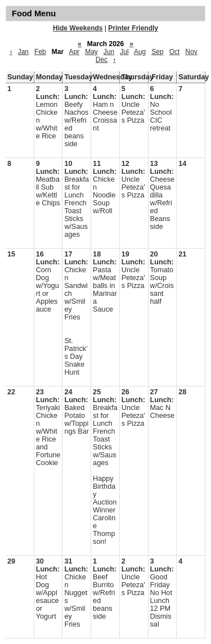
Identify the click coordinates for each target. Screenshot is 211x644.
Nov (191, 52)
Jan (23, 52)
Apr (74, 52)
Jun (109, 52)
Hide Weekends (78, 28)
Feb (40, 52)
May (91, 52)
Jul (124, 52)
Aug (140, 52)
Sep (157, 52)
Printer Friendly (133, 28)
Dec (102, 60)
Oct (175, 52)
